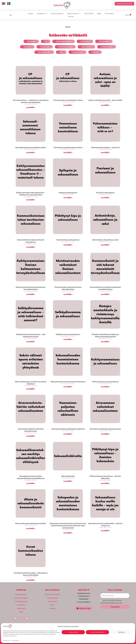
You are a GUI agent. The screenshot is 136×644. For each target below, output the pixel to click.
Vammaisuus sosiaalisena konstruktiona (68, 147)
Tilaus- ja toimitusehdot (52, 594)
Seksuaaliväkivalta (68, 476)
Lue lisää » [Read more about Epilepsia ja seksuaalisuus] (68, 197)
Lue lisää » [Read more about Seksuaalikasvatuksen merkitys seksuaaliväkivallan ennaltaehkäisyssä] (31, 483)
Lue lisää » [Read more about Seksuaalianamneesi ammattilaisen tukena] (31, 152)
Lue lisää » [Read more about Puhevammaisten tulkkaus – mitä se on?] (105, 152)
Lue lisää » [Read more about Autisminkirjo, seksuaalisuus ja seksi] (105, 245)
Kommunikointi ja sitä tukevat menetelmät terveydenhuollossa (105, 288)
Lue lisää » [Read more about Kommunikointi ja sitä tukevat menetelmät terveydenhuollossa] (105, 294)
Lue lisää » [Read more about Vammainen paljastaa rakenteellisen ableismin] (68, 434)
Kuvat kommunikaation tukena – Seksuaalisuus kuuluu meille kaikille (31, 574)
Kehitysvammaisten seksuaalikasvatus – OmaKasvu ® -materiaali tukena (31, 194)
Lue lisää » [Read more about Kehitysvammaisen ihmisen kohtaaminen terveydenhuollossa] (31, 294)
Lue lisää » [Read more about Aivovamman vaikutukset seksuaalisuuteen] (105, 434)
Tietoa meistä (89, 14)
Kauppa (71, 17)
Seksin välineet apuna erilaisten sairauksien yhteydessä (31, 383)
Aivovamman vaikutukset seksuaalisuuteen (105, 429)
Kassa (52, 605)
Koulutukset (21, 605)
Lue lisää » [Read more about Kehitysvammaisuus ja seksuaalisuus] (105, 387)
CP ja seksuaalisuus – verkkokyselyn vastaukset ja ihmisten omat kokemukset (31, 101)
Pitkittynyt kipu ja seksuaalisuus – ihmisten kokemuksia (105, 477)
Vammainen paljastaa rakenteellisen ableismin (68, 429)
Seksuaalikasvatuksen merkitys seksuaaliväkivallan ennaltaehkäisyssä (31, 477)
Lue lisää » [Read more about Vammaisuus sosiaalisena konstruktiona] (68, 152)
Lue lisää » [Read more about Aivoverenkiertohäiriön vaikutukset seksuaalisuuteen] (31, 436)
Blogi (99, 14)
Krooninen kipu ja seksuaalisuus (68, 240)
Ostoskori (52, 608)
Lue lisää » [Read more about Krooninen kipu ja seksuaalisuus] (68, 245)
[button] (11, 15)
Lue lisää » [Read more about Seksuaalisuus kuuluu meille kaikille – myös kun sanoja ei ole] (105, 530)
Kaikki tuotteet (52, 601)
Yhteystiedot (109, 14)
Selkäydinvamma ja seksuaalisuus (68, 334)
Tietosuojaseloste (15, 640)
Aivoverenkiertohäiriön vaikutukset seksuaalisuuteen (31, 430)
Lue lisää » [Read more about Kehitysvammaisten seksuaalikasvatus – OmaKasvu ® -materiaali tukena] (31, 200)
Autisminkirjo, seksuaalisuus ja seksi (105, 240)
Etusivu (31, 14)
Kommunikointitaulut (21, 598)
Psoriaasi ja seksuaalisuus (105, 193)
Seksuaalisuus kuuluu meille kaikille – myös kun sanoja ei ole (105, 524)
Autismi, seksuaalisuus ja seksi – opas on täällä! (105, 100)
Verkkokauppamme (21, 601)
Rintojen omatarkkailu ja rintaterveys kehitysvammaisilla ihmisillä (105, 335)
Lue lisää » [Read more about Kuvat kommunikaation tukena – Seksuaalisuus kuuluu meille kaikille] (31, 580)
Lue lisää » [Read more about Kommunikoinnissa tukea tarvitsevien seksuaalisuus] (31, 247)
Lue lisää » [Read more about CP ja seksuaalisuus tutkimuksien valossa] (68, 105)
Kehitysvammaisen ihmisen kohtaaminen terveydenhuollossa (31, 288)
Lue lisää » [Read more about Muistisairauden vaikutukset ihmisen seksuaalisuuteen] (68, 294)
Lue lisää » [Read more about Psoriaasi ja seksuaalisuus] (105, 197)
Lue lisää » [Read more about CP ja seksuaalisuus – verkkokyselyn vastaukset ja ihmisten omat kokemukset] (31, 107)
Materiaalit (42, 14)
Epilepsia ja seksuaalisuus (68, 193)
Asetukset (122, 632)
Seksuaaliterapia (57, 14)
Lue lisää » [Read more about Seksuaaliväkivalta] (68, 481)
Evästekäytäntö (6, 640)
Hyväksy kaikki (73, 632)
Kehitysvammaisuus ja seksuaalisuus (105, 382)
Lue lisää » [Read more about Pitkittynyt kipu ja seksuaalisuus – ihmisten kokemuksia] (105, 483)
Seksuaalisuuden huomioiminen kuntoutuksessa (68, 382)
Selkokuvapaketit (21, 594)
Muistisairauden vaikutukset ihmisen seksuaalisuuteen (68, 288)
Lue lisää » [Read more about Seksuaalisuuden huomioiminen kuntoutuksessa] (68, 387)
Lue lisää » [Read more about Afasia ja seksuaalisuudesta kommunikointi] (31, 528)
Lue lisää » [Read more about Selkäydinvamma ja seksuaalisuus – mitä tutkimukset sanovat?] (31, 341)
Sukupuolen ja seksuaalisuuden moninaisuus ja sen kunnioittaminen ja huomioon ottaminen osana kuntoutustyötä (68, 526)
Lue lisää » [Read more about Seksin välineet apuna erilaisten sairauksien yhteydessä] (31, 389)
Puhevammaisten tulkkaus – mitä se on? (105, 147)
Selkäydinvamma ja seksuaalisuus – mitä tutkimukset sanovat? (31, 335)
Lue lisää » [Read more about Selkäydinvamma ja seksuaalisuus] (68, 339)
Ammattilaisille (74, 14)
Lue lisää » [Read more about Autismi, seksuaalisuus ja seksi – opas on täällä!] (105, 105)
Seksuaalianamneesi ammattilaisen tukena (31, 147)
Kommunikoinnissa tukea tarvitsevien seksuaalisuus (31, 241)
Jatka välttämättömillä (97, 632)
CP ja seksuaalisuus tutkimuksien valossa (68, 100)
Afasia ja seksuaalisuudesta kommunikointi (31, 523)
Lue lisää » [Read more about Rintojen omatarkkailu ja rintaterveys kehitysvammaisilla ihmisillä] (105, 341)
